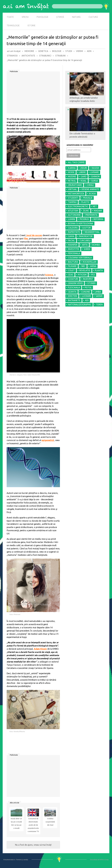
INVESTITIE (74, 249)
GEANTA (72, 292)
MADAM (98, 211)
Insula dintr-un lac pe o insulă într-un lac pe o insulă (16, 823)
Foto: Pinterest (15, 614)
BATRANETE (74, 300)
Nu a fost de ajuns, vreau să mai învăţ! (33, 845)
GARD (84, 176)
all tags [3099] (76, 162)
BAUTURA (73, 262)
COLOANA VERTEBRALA (80, 258)
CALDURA (73, 228)
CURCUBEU (85, 241)
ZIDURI (84, 168)
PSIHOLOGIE (42, 17)
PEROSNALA (74, 253)
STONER (91, 283)
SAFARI (99, 296)
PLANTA (99, 270)
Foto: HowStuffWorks (17, 731)
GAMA (71, 236)
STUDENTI (73, 198)
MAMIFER (73, 245)
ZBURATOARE (75, 185)
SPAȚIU (25, 17)
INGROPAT (88, 279)
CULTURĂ (93, 17)
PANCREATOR (86, 236)
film (26, 239)
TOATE (10, 17)
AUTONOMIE (74, 215)
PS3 (93, 275)
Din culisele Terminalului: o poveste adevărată (86, 123)
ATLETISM (73, 211)
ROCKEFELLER (90, 262)
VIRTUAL (72, 189)
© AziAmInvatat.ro (9, 860)
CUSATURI (73, 279)
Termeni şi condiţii (22, 860)
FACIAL (71, 241)
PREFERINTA (91, 215)
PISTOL (88, 287)
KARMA (72, 168)
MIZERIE (72, 176)
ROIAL (84, 181)
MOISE (71, 172)
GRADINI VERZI (75, 283)
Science (49, 275)
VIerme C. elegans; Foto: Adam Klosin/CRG (25, 375)
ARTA (85, 245)
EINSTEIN (73, 296)
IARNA (93, 266)
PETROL (72, 181)
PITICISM (82, 275)
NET (95, 206)
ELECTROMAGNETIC (78, 206)
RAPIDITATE (74, 232)
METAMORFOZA (76, 194)
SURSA (95, 181)
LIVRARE (95, 172)
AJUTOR (86, 228)
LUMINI (72, 219)
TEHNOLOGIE (13, 25)
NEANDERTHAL (92, 232)
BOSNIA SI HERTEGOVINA (81, 223)
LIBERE (82, 172)
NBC (83, 266)
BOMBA (96, 245)
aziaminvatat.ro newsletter (80, 145)
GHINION (95, 176)
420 (87, 300)
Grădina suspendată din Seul (50, 822)
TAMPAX (72, 202)
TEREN (99, 305)
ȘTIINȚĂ (60, 17)
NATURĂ (76, 17)
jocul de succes (34, 235)
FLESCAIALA (74, 287)
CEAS (71, 275)
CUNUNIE (86, 292)
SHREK (87, 249)
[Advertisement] (33, 93)
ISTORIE (31, 25)
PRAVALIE (88, 198)
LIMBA (98, 292)
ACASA (92, 194)
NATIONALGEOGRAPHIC (80, 305)
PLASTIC (85, 202)
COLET (71, 270)
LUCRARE (86, 296)
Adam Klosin (40, 649)
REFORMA (98, 219)
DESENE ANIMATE (90, 189)
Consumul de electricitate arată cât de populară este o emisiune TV (33, 825)
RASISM (95, 168)
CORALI (90, 185)
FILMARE (72, 266)
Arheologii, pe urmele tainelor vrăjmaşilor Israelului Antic (86, 87)
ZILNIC (86, 211)
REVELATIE (85, 270)
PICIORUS (84, 219)
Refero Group (104, 860)
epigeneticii (48, 440)
